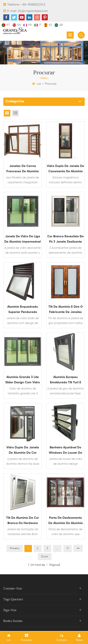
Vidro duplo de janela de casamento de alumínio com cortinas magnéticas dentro (65, 169)
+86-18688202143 (33, 5)
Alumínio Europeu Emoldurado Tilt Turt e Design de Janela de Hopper (65, 380)
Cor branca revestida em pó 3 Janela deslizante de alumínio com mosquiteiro (66, 240)
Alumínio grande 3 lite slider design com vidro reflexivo (23, 380)
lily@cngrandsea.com (33, 11)
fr (28, 25)
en (17, 25)
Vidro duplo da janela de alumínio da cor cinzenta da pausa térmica (23, 451)
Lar (37, 84)
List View (15, 113)
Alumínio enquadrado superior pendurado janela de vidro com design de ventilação (23, 310)
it (38, 25)
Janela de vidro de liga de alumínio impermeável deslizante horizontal (23, 240)
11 (68, 549)
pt (6, 25)
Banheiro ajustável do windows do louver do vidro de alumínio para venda (65, 451)
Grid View (7, 113)
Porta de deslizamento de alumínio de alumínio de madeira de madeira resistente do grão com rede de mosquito (65, 521)
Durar (45, 557)
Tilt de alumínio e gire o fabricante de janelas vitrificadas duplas (66, 310)
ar (59, 25)
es (48, 25)
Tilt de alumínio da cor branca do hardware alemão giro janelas (23, 521)
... (57, 549)
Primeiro (15, 549)
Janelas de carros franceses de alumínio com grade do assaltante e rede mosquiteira (23, 169)
